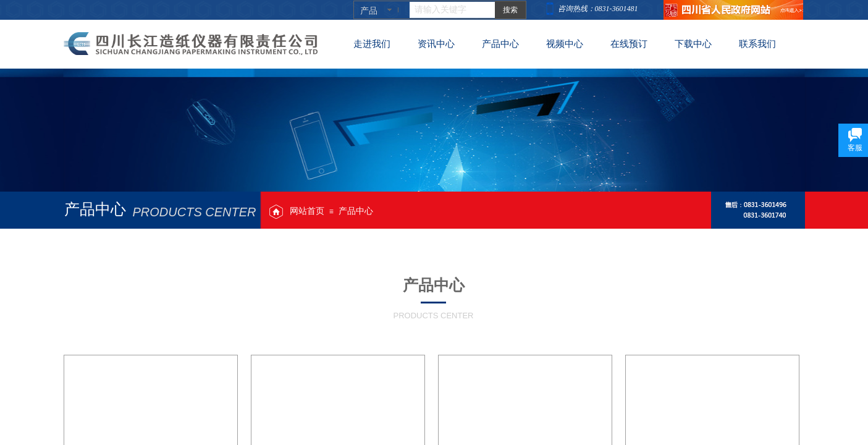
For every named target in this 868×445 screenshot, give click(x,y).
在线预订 (629, 44)
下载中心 (693, 44)
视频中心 (565, 44)
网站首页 (307, 211)
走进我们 (372, 44)
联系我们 (757, 44)
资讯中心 (436, 44)
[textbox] (452, 10)
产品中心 (356, 211)
